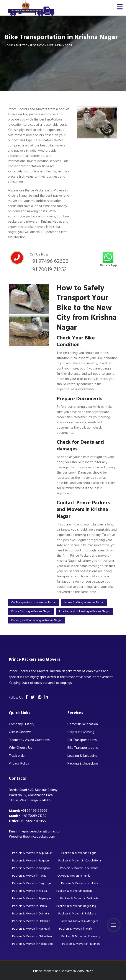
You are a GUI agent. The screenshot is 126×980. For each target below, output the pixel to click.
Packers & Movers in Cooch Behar (80, 860)
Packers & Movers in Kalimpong (32, 944)
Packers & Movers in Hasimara (81, 944)
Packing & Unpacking (83, 763)
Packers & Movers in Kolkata (80, 883)
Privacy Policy (19, 763)
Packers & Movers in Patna (29, 876)
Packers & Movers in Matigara (79, 921)
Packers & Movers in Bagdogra (32, 883)
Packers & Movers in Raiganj (74, 891)
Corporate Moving (81, 732)
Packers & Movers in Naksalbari (32, 936)
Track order (17, 756)
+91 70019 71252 (48, 269)
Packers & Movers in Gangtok (31, 868)
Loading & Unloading (83, 756)
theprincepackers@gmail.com (41, 831)
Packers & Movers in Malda (29, 891)
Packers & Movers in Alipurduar (32, 853)
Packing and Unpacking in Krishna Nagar (36, 620)
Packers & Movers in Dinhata (30, 913)
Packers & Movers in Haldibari (31, 921)
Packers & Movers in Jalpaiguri (31, 898)
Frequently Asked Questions (29, 740)
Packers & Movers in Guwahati (80, 868)
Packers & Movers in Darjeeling (76, 906)
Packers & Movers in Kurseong (81, 936)
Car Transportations (82, 740)
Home (9, 45)
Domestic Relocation (83, 724)
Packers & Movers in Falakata (77, 913)
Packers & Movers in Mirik (76, 929)
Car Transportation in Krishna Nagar (33, 602)
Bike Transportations (83, 748)
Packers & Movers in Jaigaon (30, 860)
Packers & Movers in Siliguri (79, 853)
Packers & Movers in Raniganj (31, 929)
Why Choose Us (20, 748)
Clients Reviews (20, 732)
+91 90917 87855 (33, 821)
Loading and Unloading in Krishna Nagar (84, 611)
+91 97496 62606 (49, 261)
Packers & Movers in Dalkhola (79, 898)
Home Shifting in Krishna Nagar (84, 602)
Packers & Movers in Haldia (29, 906)
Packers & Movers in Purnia (73, 876)
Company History (22, 724)
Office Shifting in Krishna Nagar (31, 611)
